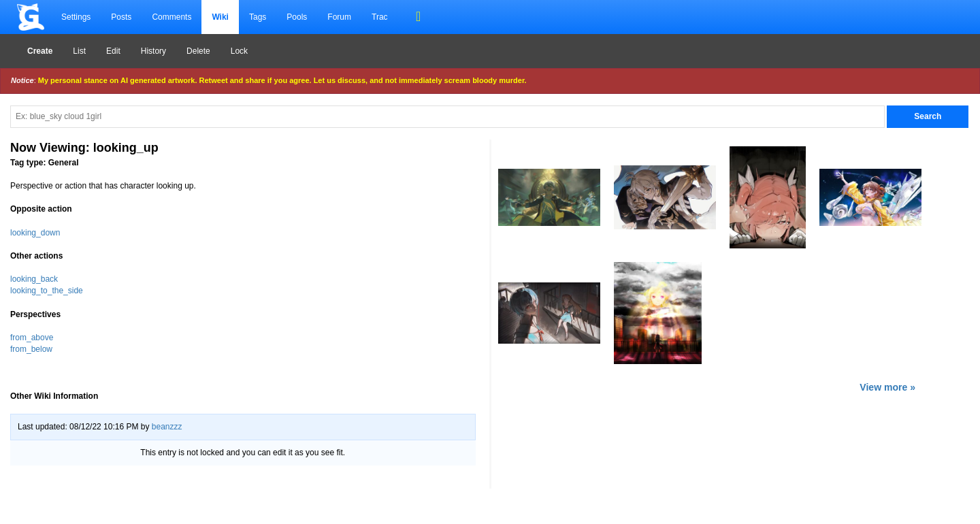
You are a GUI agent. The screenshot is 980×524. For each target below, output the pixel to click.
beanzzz (167, 427)
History (153, 51)
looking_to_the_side (47, 291)
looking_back (34, 279)
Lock (239, 51)
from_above (32, 338)
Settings (76, 17)
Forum (339, 17)
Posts (121, 17)
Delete (198, 51)
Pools (297, 17)
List (79, 51)
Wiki (220, 17)
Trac (380, 17)
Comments (171, 17)
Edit (113, 51)
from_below (31, 349)
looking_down (35, 233)
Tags (258, 17)
